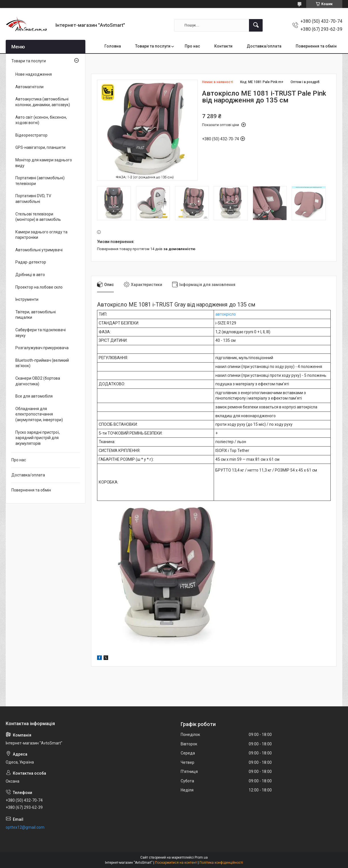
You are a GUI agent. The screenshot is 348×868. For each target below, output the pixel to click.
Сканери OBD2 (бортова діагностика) (38, 381)
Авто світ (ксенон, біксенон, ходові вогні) (41, 120)
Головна (113, 46)
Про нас (192, 46)
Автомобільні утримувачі (39, 250)
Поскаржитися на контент (176, 863)
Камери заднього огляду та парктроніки (41, 235)
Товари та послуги (153, 46)
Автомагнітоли (29, 87)
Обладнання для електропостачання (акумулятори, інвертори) (39, 414)
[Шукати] (256, 25)
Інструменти (27, 299)
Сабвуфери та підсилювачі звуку (41, 333)
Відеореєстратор (31, 135)
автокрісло (226, 314)
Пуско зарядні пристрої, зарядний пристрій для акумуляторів (38, 438)
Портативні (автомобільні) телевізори (40, 181)
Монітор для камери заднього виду (44, 163)
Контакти (223, 46)
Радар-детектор (31, 262)
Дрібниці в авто (30, 275)
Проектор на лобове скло (39, 287)
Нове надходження (34, 74)
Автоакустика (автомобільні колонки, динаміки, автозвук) (43, 102)
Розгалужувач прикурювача (42, 348)
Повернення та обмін (316, 46)
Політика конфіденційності (221, 863)
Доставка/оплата (264, 46)
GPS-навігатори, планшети (40, 147)
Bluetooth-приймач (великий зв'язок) (42, 363)
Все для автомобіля (34, 396)
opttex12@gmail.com (25, 827)
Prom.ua (201, 857)
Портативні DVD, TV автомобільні (33, 199)
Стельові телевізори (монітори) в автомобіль (38, 217)
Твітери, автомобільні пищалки (36, 315)
